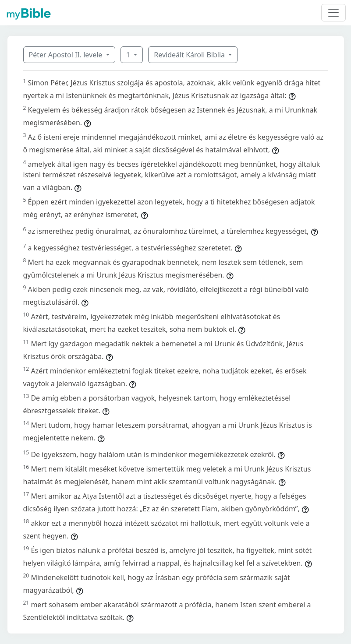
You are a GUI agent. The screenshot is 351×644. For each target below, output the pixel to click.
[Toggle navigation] (333, 13)
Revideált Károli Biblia (190, 55)
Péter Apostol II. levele (67, 55)
